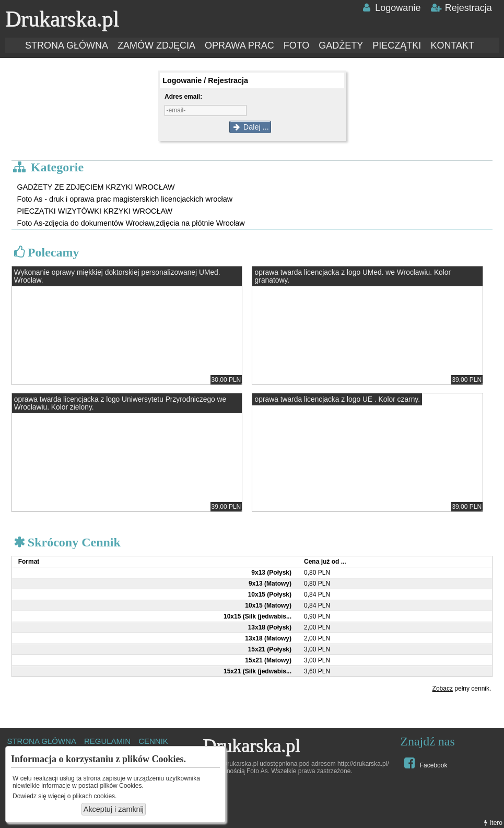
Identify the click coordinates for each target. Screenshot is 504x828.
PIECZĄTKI (397, 45)
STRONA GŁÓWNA (67, 45)
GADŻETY (341, 45)
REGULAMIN (107, 741)
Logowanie (390, 8)
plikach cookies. (95, 796)
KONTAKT (452, 45)
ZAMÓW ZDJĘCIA (156, 45)
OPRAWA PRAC (239, 45)
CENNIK (153, 741)
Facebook (424, 763)
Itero (492, 823)
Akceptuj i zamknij (114, 809)
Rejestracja (461, 8)
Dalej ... (250, 127)
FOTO (297, 45)
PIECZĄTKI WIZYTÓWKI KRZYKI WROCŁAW (95, 211)
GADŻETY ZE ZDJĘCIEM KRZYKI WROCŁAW (96, 187)
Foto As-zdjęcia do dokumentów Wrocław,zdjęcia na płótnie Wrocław (131, 223)
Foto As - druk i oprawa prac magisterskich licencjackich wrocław (125, 199)
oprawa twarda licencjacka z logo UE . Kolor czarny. (337, 399)
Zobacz (443, 689)
